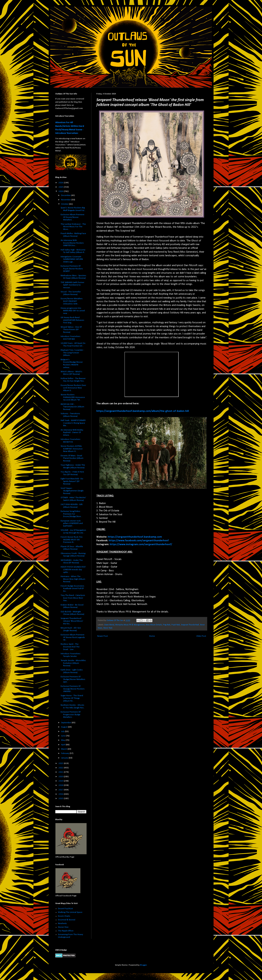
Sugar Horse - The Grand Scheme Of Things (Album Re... (72, 698)
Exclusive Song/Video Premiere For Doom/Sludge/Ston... (72, 514)
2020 (61, 777)
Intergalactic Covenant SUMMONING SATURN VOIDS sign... (72, 259)
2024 (61, 191)
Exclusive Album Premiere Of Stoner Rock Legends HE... (73, 637)
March (64, 749)
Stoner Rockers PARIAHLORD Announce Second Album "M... (73, 397)
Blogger (143, 965)
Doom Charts (64, 916)
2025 (61, 187)
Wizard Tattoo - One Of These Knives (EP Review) (71, 330)
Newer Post (103, 636)
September (66, 723)
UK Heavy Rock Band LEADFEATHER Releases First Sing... (72, 320)
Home (152, 636)
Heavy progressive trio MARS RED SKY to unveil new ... (73, 311)
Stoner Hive (63, 927)
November (66, 200)
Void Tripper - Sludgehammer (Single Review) (72, 491)
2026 (61, 183)
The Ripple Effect (66, 931)
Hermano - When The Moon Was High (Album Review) (73, 579)
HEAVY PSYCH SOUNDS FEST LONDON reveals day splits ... (73, 570)
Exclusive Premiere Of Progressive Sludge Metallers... (71, 715)
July (63, 731)
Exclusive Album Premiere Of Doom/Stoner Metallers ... (73, 217)
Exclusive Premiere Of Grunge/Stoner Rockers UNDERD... (73, 689)
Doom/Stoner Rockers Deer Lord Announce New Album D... (73, 388)
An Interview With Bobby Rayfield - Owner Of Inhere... (72, 433)
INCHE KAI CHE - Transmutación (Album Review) (72, 407)
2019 (61, 781)
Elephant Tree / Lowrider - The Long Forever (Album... (72, 353)
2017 (61, 790)
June (63, 736)
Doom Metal (109, 625)
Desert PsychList (65, 909)
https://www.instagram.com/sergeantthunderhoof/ (141, 544)
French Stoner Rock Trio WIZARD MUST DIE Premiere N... (72, 540)
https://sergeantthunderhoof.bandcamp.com (135, 537)
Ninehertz (62, 923)
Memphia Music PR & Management (130, 625)
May (63, 740)
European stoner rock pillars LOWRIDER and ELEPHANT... (72, 523)
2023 (61, 763)
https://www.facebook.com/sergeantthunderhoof (139, 541)
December (66, 195)
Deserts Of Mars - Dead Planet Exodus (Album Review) (72, 458)
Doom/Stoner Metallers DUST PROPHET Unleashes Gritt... (72, 301)
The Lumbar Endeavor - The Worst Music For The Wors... (73, 227)
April (63, 745)
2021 (61, 772)
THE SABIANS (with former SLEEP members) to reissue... (72, 285)
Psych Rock (176, 625)
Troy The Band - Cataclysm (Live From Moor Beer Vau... (73, 598)
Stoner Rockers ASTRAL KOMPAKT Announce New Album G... (72, 449)
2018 (61, 785)
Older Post (201, 636)
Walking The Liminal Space (70, 912)
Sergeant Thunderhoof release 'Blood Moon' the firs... (72, 621)
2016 (61, 794)
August (65, 727)
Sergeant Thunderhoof (190, 625)
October (65, 204)
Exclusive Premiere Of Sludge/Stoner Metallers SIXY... (73, 679)
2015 (61, 798)
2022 (61, 768)
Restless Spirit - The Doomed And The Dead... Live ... (70, 647)
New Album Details (154, 625)
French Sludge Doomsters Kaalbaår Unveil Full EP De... (72, 589)
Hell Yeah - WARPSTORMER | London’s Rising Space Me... (73, 423)
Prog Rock (167, 625)
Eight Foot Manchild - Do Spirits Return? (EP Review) (72, 481)
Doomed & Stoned (67, 920)
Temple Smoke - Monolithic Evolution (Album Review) (73, 663)
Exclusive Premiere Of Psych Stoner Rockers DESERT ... (72, 269)
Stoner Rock (108, 628)
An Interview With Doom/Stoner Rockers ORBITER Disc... (72, 243)
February (65, 753)
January (65, 758)
